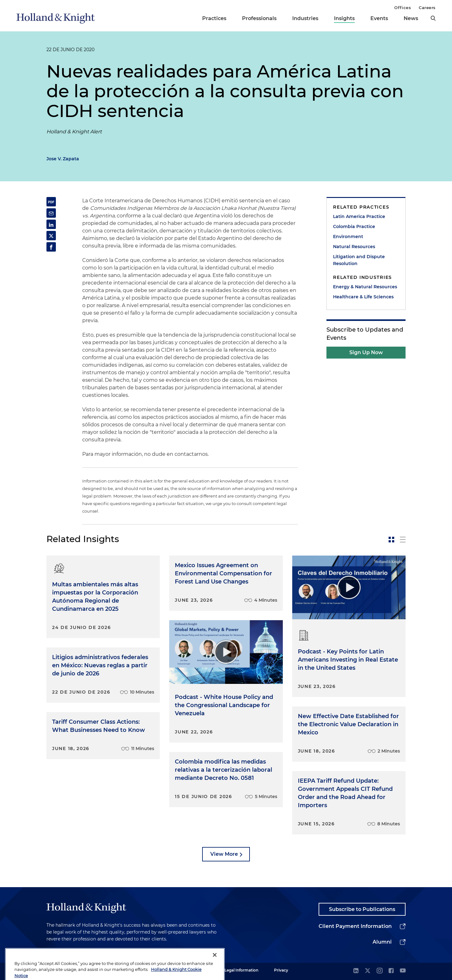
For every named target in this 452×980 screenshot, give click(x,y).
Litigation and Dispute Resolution (359, 260)
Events (379, 18)
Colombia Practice (354, 226)
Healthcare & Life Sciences (363, 297)
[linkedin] (356, 971)
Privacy (281, 970)
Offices (403, 8)
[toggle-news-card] (391, 540)
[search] (433, 18)
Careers (427, 8)
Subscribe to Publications (362, 909)
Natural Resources (354, 247)
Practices (214, 18)
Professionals (259, 18)
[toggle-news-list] (403, 540)
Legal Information (241, 970)
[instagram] (379, 971)
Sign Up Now (366, 352)
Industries (305, 18)
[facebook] (391, 971)
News (411, 18)
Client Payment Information (355, 926)
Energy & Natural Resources (365, 287)
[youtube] (403, 971)
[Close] (215, 967)
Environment (348, 237)
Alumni (382, 942)
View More (224, 854)
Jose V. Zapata (63, 159)
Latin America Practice (359, 216)
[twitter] (368, 971)
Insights (344, 18)
